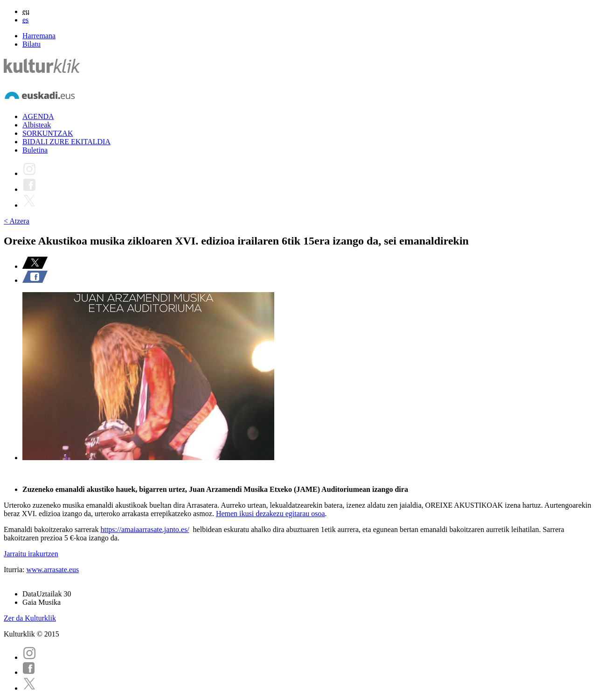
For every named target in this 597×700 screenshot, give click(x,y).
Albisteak (37, 125)
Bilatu (31, 44)
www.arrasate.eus (52, 570)
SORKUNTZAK (48, 133)
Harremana (39, 36)
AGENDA (38, 116)
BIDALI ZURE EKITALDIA (66, 142)
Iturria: (15, 570)
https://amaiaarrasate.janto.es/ (145, 529)
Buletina (35, 150)
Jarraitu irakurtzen (31, 554)
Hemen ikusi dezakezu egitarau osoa (271, 514)
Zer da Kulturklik (30, 618)
